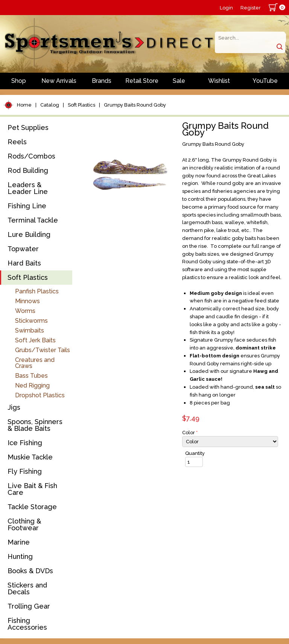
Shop (19, 81)
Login (226, 8)
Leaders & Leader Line (28, 188)
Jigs (14, 407)
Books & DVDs (30, 571)
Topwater (23, 249)
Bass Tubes (31, 376)
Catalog (50, 105)
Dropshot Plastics (40, 395)
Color (190, 433)
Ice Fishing (25, 443)
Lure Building (29, 234)
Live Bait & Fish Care (32, 489)
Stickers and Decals (27, 588)
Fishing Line (27, 206)
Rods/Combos (31, 156)
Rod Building (28, 170)
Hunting (20, 556)
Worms (25, 311)
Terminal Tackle (33, 220)
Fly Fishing (25, 471)
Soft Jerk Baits (35, 340)
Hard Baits (24, 263)
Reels (17, 142)
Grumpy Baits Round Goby (135, 105)
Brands (102, 81)
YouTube (265, 81)
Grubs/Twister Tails (43, 350)
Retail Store (142, 81)
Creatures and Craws (35, 363)
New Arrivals (59, 81)
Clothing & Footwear (24, 524)
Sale (179, 81)
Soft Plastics (81, 105)
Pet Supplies (28, 127)
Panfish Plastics (37, 291)
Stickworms (31, 321)
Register (251, 8)
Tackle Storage (32, 507)
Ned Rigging (32, 385)
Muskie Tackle (30, 457)
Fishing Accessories (27, 624)
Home (24, 105)
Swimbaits (30, 330)
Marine (19, 542)
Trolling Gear (29, 606)
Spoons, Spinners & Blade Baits (35, 425)
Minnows (27, 301)
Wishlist (219, 81)
